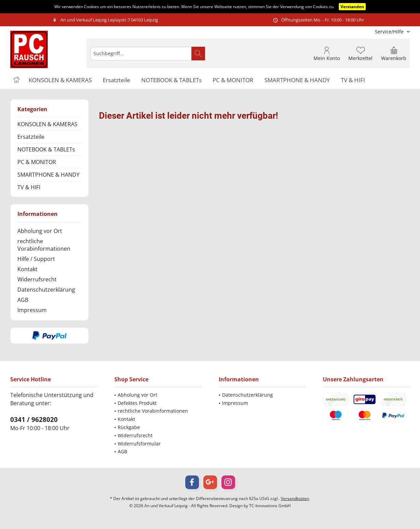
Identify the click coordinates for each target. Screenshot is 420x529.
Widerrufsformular (139, 444)
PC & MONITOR (37, 162)
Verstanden (352, 7)
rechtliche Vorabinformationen (44, 245)
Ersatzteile (31, 137)
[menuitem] (390, 32)
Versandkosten (295, 498)
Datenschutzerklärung (46, 290)
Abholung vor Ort (40, 231)
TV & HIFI (29, 187)
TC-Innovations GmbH (270, 506)
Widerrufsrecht (37, 279)
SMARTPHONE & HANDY (48, 175)
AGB (23, 300)
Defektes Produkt (137, 403)
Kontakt (27, 269)
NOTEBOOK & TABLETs (46, 149)
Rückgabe (129, 427)
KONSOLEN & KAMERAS (47, 124)
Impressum (32, 310)
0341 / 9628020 (34, 420)
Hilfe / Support (36, 259)
